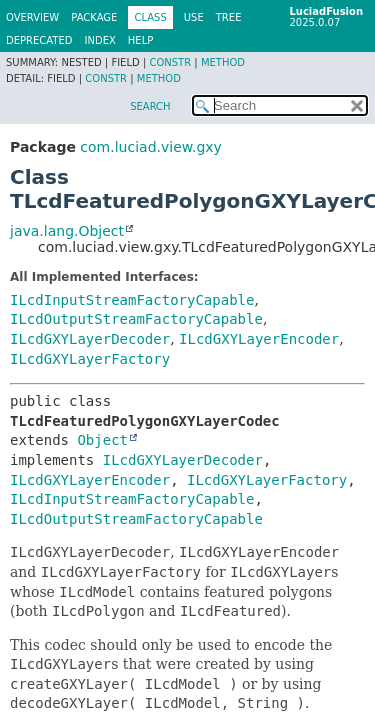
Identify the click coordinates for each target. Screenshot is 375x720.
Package (94, 17)
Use (194, 17)
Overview (32, 17)
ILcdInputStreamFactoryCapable (132, 300)
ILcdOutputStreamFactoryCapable (136, 319)
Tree (229, 17)
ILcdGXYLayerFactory (90, 359)
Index (100, 40)
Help (140, 40)
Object (102, 440)
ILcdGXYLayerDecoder (90, 339)
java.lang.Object (67, 231)
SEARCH (150, 106)
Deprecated (39, 40)
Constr (170, 62)
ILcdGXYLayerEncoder (259, 339)
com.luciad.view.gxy (150, 147)
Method (223, 62)
